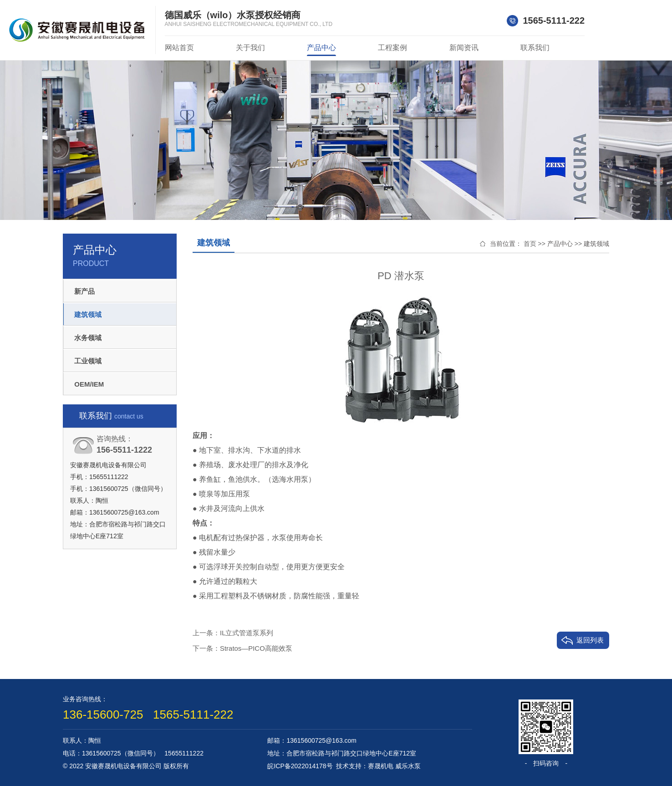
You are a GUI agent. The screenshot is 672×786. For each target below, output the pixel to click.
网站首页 (179, 48)
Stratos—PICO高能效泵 (256, 648)
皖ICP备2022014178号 (300, 766)
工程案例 (392, 48)
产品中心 (321, 48)
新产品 (88, 291)
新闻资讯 (464, 48)
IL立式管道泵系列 (247, 633)
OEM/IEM (92, 384)
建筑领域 (91, 314)
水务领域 (91, 337)
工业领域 (91, 360)
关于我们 (250, 48)
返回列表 (590, 640)
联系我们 (535, 48)
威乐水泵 (408, 766)
